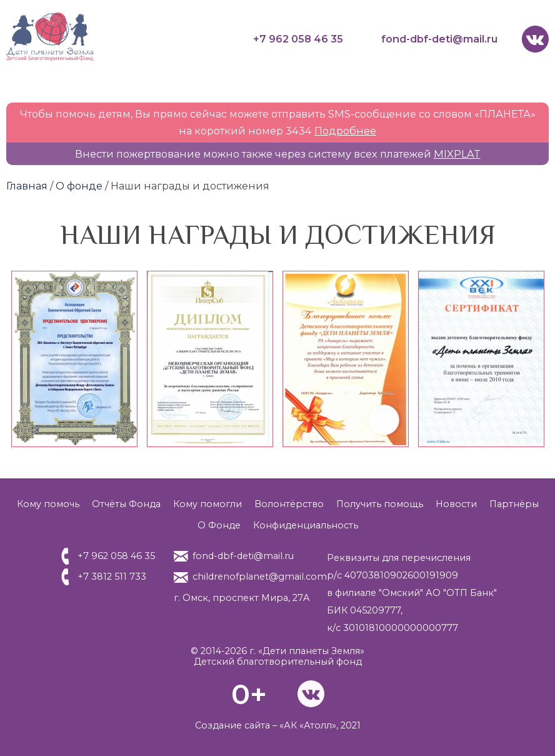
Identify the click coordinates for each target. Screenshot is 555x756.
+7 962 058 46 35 (298, 39)
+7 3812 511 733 (112, 577)
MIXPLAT (457, 154)
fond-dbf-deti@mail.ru (439, 39)
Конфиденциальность (306, 525)
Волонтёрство (289, 504)
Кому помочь (48, 504)
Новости (456, 504)
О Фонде (219, 525)
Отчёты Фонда (126, 504)
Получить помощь (380, 504)
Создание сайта (232, 725)
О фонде (79, 186)
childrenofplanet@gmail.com (260, 577)
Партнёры (514, 504)
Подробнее (345, 131)
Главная (27, 186)
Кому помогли (207, 504)
